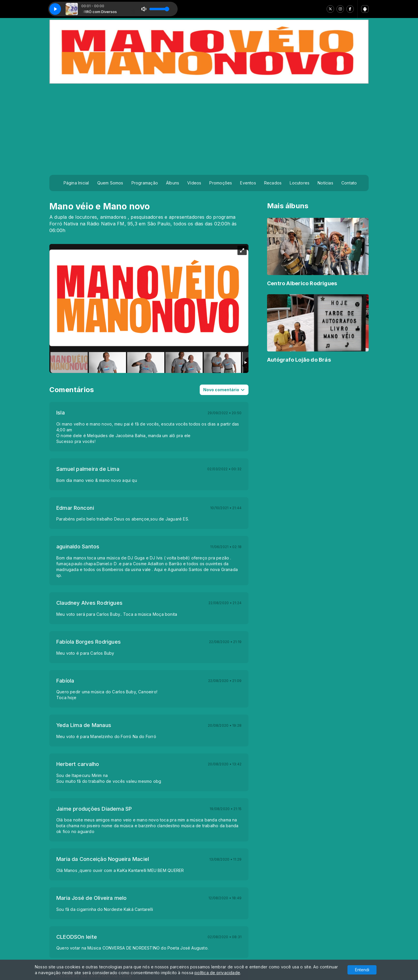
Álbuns (173, 183)
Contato (349, 183)
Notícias (325, 183)
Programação (145, 183)
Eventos (248, 183)
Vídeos (194, 183)
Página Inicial (76, 183)
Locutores (300, 183)
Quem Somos (110, 183)
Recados (273, 183)
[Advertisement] (209, 127)
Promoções (221, 183)
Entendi (362, 970)
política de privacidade (217, 973)
